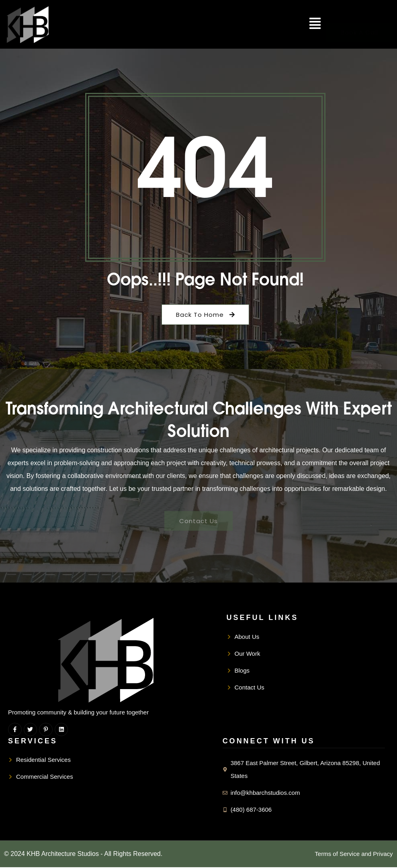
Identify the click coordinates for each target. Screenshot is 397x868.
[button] (315, 24)
